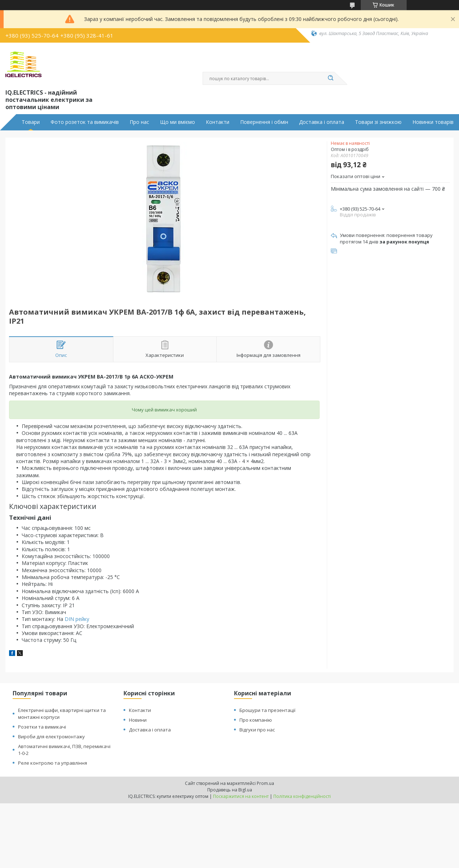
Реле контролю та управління (53, 763)
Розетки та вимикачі (42, 727)
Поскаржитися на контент (241, 796)
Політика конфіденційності (302, 796)
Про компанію (256, 720)
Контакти (218, 122)
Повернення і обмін (264, 122)
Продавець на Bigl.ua (230, 790)
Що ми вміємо (177, 122)
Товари (31, 122)
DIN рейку (77, 619)
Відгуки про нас (257, 730)
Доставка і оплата (322, 122)
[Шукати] (331, 78)
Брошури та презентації (267, 710)
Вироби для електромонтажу (51, 737)
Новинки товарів (433, 122)
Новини (138, 720)
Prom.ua (265, 783)
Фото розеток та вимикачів (85, 122)
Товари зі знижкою (378, 122)
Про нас (139, 122)
